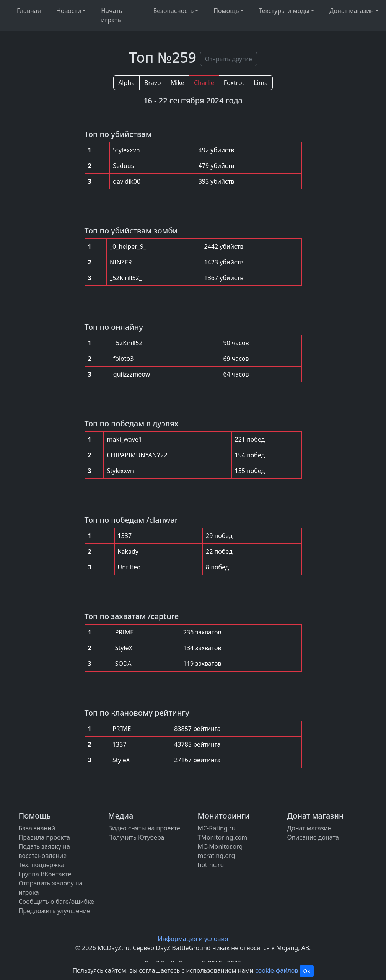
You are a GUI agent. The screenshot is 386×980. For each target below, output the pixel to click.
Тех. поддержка (42, 865)
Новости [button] (69, 11)
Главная (29, 11)
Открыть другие (229, 59)
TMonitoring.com (223, 837)
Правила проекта (44, 837)
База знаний (37, 828)
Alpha (126, 83)
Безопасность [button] (173, 11)
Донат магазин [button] (352, 11)
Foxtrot (234, 83)
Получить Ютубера (136, 837)
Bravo (152, 83)
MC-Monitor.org (220, 846)
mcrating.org (217, 856)
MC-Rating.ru (217, 828)
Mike (178, 83)
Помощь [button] (226, 11)
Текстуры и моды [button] (284, 11)
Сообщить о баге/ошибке (56, 902)
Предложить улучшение (55, 911)
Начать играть (112, 15)
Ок (307, 971)
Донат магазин (309, 828)
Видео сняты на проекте (144, 828)
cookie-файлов (277, 970)
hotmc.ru (211, 865)
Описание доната (313, 837)
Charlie (204, 83)
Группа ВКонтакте (45, 874)
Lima (261, 83)
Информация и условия (193, 939)
